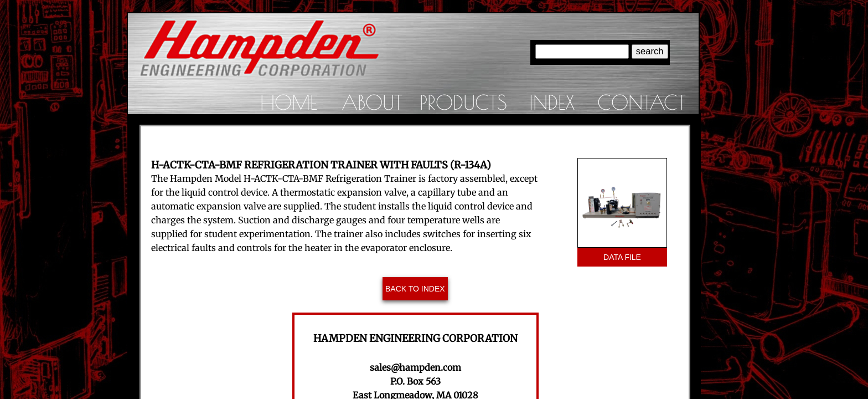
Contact (642, 102)
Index (552, 102)
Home (289, 102)
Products (463, 102)
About (372, 102)
